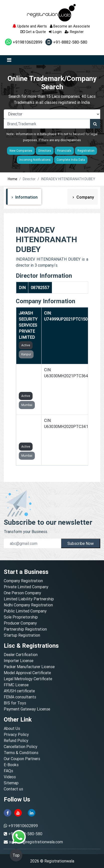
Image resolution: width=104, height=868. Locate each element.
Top (16, 855)
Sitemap (11, 783)
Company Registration (23, 581)
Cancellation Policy (21, 747)
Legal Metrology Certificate (28, 679)
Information (26, 197)
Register (74, 32)
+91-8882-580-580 (66, 42)
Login (55, 32)
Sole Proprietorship (21, 617)
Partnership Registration (25, 629)
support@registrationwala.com (36, 842)
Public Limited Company (25, 611)
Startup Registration (22, 635)
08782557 (40, 288)
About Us (12, 728)
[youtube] (18, 813)
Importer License (19, 661)
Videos (10, 777)
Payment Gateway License (27, 709)
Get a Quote (33, 32)
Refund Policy (16, 740)
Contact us (13, 789)
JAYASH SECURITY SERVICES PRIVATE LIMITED (28, 325)
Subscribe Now (81, 543)
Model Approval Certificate (27, 673)
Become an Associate (70, 26)
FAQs (8, 771)
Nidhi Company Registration (28, 605)
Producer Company (20, 623)
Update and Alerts (30, 26)
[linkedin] (32, 813)
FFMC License (16, 685)
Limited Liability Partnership (29, 599)
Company (85, 197)
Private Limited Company (26, 587)
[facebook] (8, 813)
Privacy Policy (16, 734)
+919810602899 (24, 42)
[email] (32, 543)
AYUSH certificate (19, 691)
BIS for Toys (15, 703)
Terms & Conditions (21, 753)
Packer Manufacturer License (29, 667)
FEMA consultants (20, 697)
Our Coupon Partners (22, 759)
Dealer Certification (21, 655)
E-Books (11, 765)
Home (13, 179)
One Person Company (22, 593)
